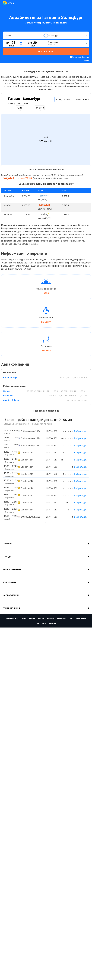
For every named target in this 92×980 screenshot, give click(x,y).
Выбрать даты (81, 431)
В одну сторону (63, 99)
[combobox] (24, 35)
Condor (7, 391)
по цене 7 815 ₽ (25, 178)
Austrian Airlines (11, 400)
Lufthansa (8, 396)
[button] (46, 523)
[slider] (20, 111)
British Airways (10, 378)
